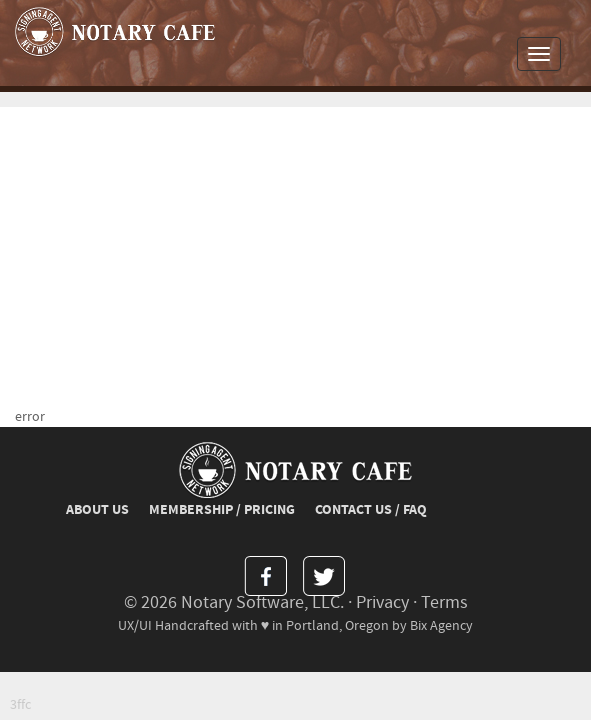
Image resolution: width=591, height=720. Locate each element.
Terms (444, 602)
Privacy (382, 602)
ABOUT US (97, 510)
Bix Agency (441, 625)
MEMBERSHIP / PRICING (222, 510)
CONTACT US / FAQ (371, 510)
